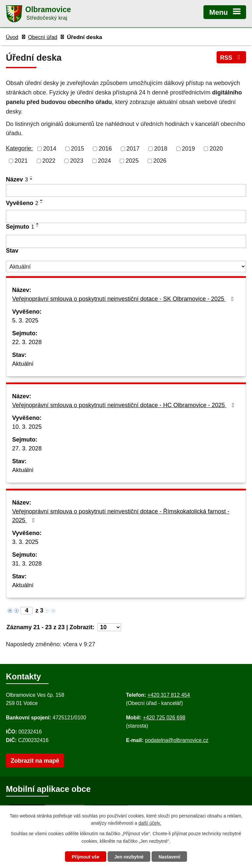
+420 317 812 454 (168, 695)
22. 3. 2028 (27, 342)
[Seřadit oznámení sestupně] (31, 179)
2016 (105, 149)
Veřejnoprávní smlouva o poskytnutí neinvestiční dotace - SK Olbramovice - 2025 (124, 299)
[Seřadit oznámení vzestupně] (31, 176)
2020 (216, 149)
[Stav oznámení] (126, 267)
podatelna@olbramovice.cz (177, 740)
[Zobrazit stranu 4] (27, 611)
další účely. (150, 823)
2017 (133, 149)
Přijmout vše (86, 857)
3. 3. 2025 (25, 542)
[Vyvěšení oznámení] (126, 217)
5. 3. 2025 (25, 320)
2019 (188, 149)
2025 (132, 161)
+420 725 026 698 (164, 718)
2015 (77, 149)
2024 (104, 161)
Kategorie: (19, 148)
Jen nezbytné (129, 857)
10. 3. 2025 (27, 427)
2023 (77, 161)
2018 (161, 149)
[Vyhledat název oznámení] (126, 191)
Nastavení (169, 857)
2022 (49, 161)
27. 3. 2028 (27, 448)
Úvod (12, 37)
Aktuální (23, 364)
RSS (231, 58)
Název (17, 179)
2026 (160, 161)
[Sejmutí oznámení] (126, 241)
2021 (21, 161)
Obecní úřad (42, 37)
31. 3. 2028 (27, 564)
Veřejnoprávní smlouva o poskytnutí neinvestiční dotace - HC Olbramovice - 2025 (125, 405)
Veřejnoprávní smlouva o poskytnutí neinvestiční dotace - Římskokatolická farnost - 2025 (121, 516)
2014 (50, 149)
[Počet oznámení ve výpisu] (109, 627)
